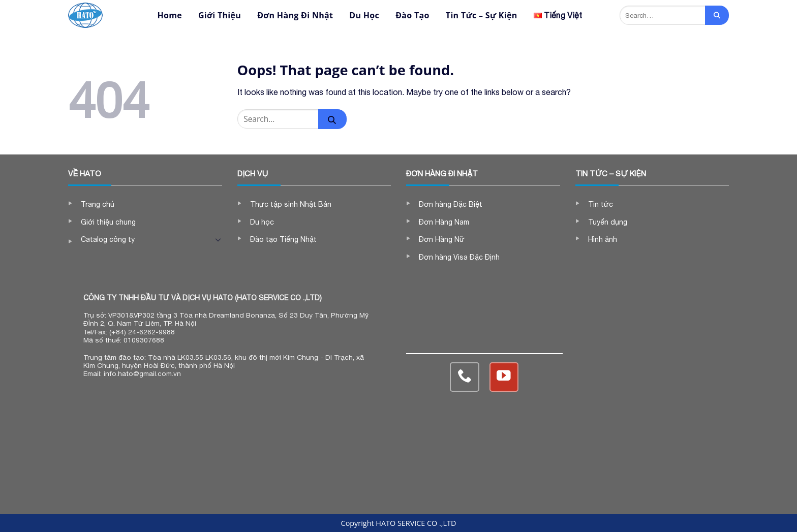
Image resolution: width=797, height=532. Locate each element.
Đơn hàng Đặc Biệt (451, 204)
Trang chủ (98, 204)
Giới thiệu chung (108, 222)
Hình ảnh (603, 239)
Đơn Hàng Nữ (442, 239)
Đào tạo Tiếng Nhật (283, 239)
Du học (262, 222)
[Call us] (464, 377)
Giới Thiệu (220, 15)
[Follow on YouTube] (504, 377)
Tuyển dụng (608, 222)
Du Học (364, 15)
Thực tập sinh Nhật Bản (291, 204)
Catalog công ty (108, 239)
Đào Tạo (412, 15)
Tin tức (601, 204)
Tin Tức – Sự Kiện (482, 15)
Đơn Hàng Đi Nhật (295, 15)
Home (170, 15)
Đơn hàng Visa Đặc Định (459, 257)
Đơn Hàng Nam (444, 222)
